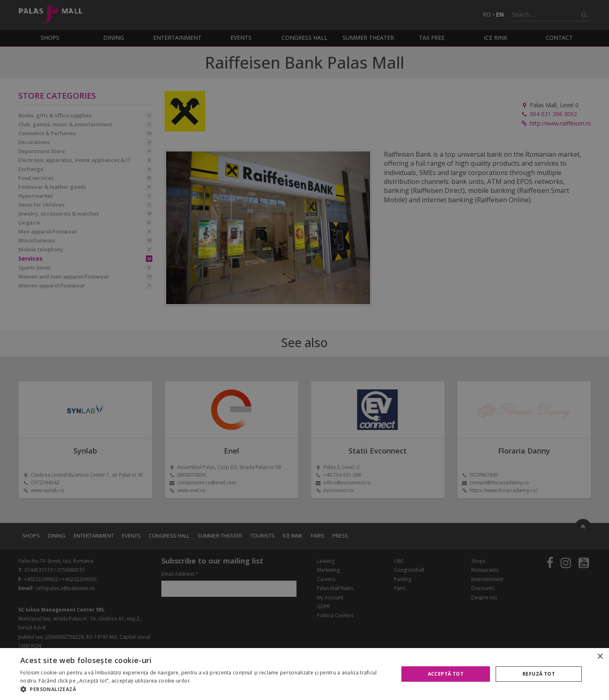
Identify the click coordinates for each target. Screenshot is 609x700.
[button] (204, 689)
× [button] (600, 657)
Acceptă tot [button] (446, 674)
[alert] (304, 350)
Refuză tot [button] (539, 674)
